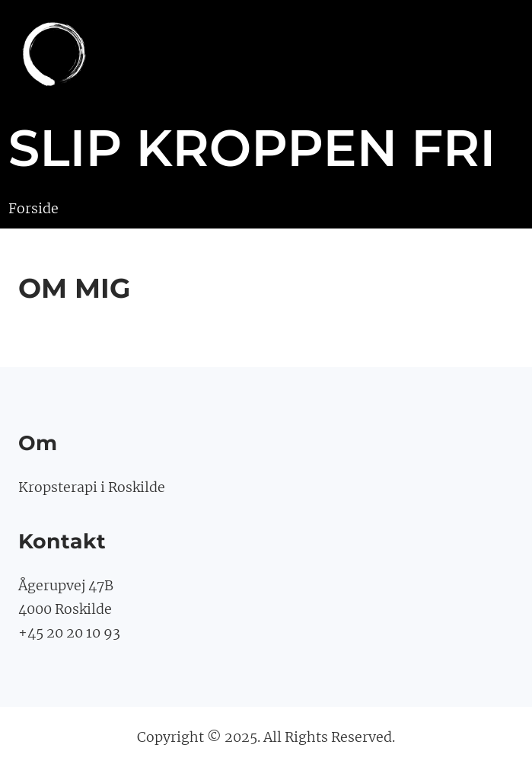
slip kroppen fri (252, 148)
